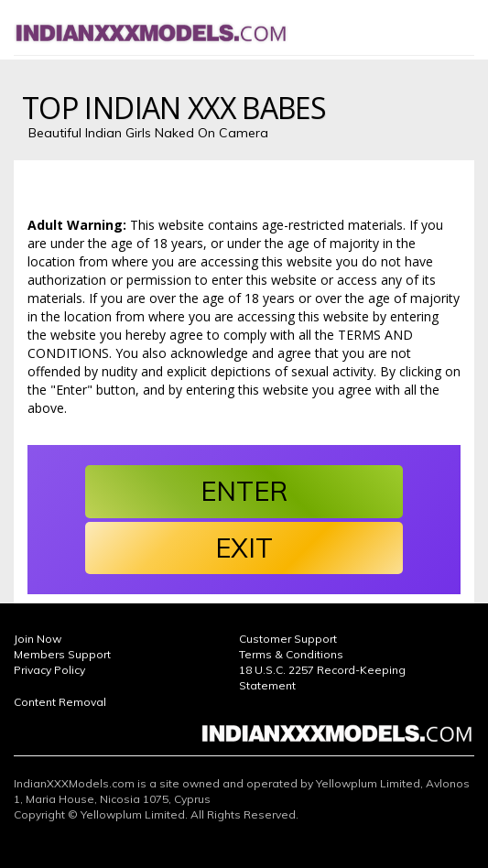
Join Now (38, 639)
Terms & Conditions (291, 654)
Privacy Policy (49, 670)
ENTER (244, 491)
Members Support (62, 654)
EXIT (244, 548)
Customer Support (288, 639)
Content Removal (60, 702)
